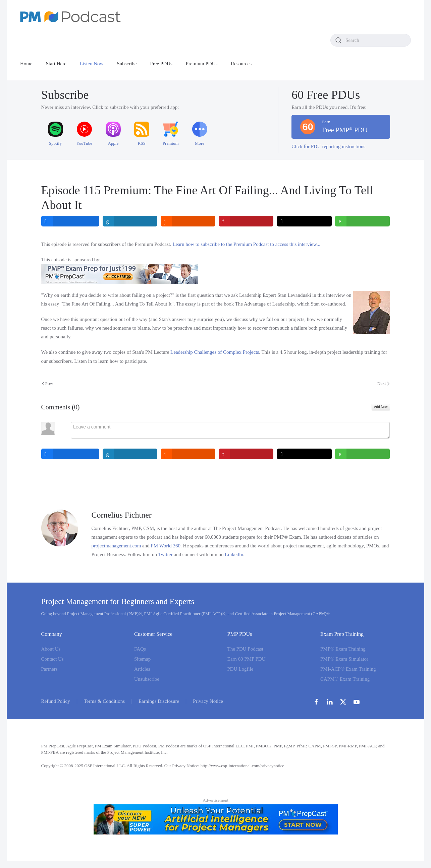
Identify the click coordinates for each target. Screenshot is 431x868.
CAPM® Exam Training (345, 679)
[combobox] (371, 40)
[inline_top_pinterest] (246, 221)
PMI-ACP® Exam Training (348, 669)
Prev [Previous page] (48, 383)
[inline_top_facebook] (70, 221)
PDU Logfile (240, 669)
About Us (51, 649)
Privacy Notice (208, 701)
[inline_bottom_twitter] (304, 454)
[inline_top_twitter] (304, 221)
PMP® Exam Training (343, 649)
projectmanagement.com (116, 546)
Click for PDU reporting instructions (328, 146)
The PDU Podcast (246, 649)
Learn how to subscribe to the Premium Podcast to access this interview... (247, 244)
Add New (381, 407)
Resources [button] (241, 64)
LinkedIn (234, 554)
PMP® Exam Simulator (344, 659)
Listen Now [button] (92, 64)
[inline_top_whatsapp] (363, 221)
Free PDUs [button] (161, 64)
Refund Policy (56, 701)
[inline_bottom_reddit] (188, 454)
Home (26, 64)
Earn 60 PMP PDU (247, 659)
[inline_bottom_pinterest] (246, 454)
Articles (142, 669)
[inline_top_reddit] (188, 221)
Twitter (165, 554)
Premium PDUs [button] (202, 64)
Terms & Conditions (104, 701)
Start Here (56, 64)
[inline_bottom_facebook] (70, 454)
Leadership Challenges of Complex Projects (215, 352)
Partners (49, 669)
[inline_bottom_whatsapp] (363, 454)
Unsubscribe (147, 679)
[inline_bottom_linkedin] (130, 454)
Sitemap (142, 659)
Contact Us (52, 659)
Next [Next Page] (383, 383)
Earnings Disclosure (159, 701)
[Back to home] (70, 17)
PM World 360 (166, 546)
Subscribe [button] (127, 64)
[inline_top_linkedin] (130, 221)
